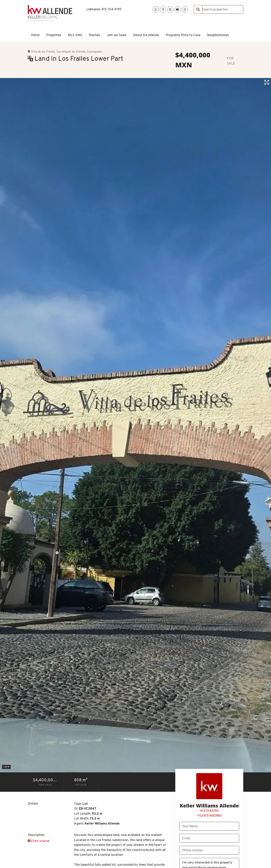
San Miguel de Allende (71, 52)
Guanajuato (95, 52)
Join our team (117, 35)
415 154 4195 (111, 10)
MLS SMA (75, 35)
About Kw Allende (146, 35)
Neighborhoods (218, 35)
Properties (54, 35)
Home (35, 35)
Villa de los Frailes (43, 52)
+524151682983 (209, 816)
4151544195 (209, 811)
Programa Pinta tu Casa (183, 35)
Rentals (95, 35)
